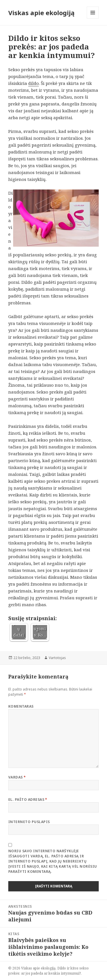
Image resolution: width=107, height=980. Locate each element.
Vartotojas (57, 658)
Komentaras (21, 706)
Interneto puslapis (29, 822)
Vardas (17, 777)
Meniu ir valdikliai (93, 18)
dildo (34, 83)
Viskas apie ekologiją (41, 13)
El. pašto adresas (28, 800)
